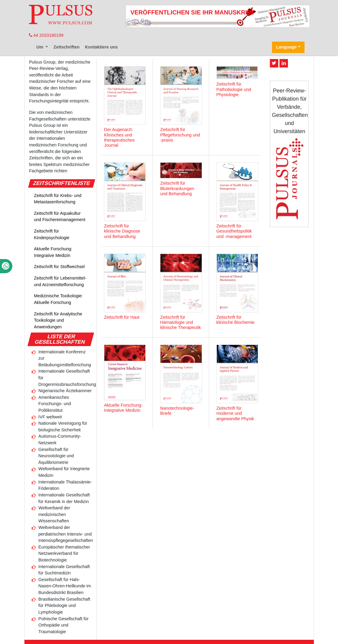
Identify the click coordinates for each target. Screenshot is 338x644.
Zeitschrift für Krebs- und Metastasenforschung (58, 199)
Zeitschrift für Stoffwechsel (60, 267)
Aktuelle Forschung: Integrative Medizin (53, 252)
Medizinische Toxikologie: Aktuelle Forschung (58, 299)
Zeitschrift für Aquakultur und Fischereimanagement (60, 217)
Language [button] (286, 47)
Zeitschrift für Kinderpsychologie (52, 234)
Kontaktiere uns (101, 47)
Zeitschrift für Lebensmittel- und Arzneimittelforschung (60, 281)
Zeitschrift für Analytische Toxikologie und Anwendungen (58, 320)
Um (41, 47)
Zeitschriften (66, 47)
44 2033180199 (46, 35)
